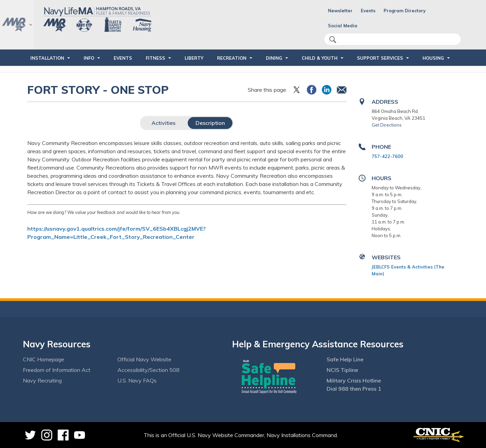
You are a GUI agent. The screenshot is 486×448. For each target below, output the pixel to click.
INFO (89, 58)
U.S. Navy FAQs (137, 380)
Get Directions (387, 125)
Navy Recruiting (42, 380)
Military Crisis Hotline (354, 380)
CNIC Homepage (44, 359)
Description (210, 123)
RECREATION (232, 58)
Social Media (343, 26)
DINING (274, 58)
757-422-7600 (387, 156)
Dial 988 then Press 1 (354, 389)
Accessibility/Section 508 (148, 370)
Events (368, 11)
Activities (163, 123)
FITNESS (155, 58)
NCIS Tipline (342, 370)
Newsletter (340, 11)
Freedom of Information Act (57, 370)
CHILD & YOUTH (320, 58)
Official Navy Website (144, 359)
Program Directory (405, 11)
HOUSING (433, 58)
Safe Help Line (345, 359)
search (333, 40)
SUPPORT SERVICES (380, 58)
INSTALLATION (47, 58)
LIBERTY (194, 58)
